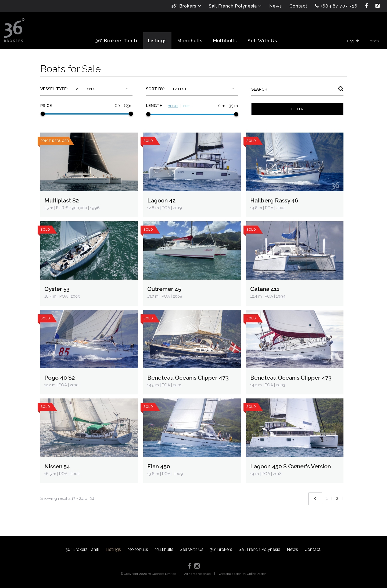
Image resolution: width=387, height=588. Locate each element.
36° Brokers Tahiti (82, 549)
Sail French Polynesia (259, 549)
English (353, 41)
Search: (260, 89)
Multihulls (164, 549)
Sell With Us (192, 549)
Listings (113, 549)
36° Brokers (221, 549)
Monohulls (138, 549)
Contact (313, 549)
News (292, 549)
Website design (230, 574)
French (373, 41)
